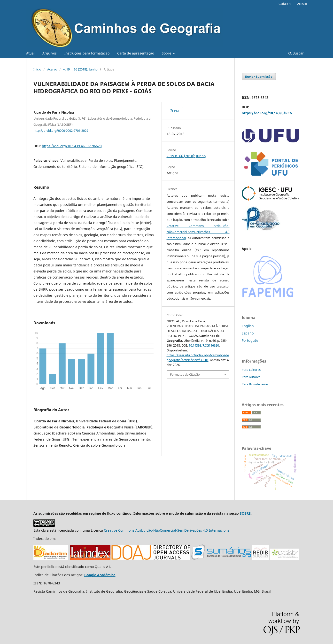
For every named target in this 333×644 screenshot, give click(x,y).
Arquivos (50, 53)
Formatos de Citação (185, 374)
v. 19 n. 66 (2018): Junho (80, 69)
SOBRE (245, 513)
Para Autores (251, 377)
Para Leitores (251, 370)
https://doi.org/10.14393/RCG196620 (72, 146)
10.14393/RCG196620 (204, 345)
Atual (30, 53)
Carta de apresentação (136, 53)
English (248, 326)
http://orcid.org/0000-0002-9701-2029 (61, 130)
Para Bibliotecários (255, 384)
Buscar (296, 53)
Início (37, 69)
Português (250, 340)
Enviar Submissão (259, 77)
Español (248, 333)
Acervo (52, 69)
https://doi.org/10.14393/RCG (267, 113)
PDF (177, 111)
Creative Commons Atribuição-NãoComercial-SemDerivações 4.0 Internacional (198, 232)
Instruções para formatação (87, 53)
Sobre (167, 53)
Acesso (302, 4)
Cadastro (285, 4)
